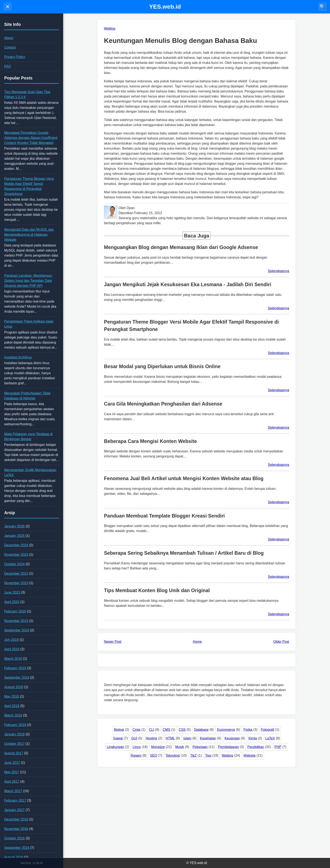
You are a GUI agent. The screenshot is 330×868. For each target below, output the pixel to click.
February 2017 (15, 800)
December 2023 (16, 574)
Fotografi (268, 730)
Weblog (228, 755)
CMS (166, 730)
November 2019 (16, 621)
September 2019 (17, 630)
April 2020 (12, 602)
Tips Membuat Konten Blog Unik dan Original (157, 590)
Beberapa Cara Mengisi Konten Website (150, 441)
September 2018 (17, 678)
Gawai (118, 738)
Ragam (136, 755)
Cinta (136, 730)
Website (250, 755)
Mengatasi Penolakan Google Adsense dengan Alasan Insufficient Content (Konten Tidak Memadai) (31, 138)
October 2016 (14, 838)
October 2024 (14, 564)
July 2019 (11, 640)
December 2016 (16, 819)
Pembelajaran (228, 747)
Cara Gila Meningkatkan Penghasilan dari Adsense (163, 404)
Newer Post (113, 642)
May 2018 (12, 696)
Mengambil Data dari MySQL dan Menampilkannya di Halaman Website (29, 235)
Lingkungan (115, 747)
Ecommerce (226, 730)
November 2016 (16, 829)
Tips (208, 755)
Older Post (281, 642)
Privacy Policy (15, 57)
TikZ (194, 755)
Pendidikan (256, 747)
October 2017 (14, 744)
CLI (152, 730)
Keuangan (232, 738)
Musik (180, 747)
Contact (10, 47)
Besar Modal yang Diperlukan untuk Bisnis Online (162, 366)
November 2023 (16, 583)
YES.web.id (165, 7)
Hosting (152, 738)
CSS (182, 730)
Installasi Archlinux (18, 357)
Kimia (253, 738)
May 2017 (12, 772)
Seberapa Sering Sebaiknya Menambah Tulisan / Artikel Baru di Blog (184, 553)
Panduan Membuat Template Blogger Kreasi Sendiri (164, 516)
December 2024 (16, 545)
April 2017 (12, 782)
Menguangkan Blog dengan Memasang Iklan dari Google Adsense (181, 247)
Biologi (119, 730)
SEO (154, 755)
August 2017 (14, 753)
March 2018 (13, 715)
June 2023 (12, 592)
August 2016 (14, 857)
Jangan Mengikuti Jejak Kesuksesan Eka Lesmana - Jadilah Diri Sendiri (188, 285)
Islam (187, 738)
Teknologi (173, 755)
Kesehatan (208, 738)
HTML (170, 738)
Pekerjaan (200, 747)
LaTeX (270, 738)
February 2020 (15, 611)
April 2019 (12, 649)
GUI (134, 738)
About (9, 38)
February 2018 (15, 725)
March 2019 (13, 659)
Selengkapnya (279, 271)
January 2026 (14, 526)
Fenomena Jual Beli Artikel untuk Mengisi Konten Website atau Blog (184, 478)
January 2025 (14, 536)
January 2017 (14, 810)
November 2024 (16, 555)
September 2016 (17, 848)
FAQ (8, 66)
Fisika (248, 730)
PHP (278, 747)
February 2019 (15, 668)
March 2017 (13, 791)
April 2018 (12, 706)
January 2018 (14, 734)
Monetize (158, 747)
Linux (137, 747)
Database (201, 730)
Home (197, 642)
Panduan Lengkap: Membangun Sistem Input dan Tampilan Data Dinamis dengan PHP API (28, 281)
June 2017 (12, 763)
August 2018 (14, 687)
